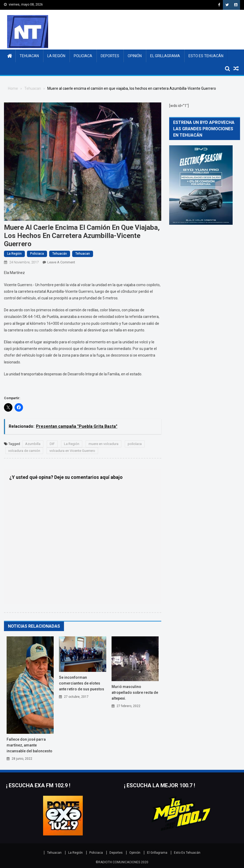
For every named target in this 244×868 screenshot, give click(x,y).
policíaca (135, 444)
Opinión (135, 56)
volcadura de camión (24, 451)
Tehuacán (60, 254)
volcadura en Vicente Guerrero (72, 451)
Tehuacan (29, 56)
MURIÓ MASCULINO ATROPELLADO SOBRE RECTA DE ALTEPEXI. (135, 692)
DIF (52, 444)
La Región (56, 56)
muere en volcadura (103, 444)
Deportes (110, 56)
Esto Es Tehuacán (206, 56)
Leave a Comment (61, 262)
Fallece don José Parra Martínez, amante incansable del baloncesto (29, 745)
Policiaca (83, 56)
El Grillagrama (165, 56)
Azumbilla (33, 444)
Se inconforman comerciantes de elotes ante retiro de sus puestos (82, 683)
